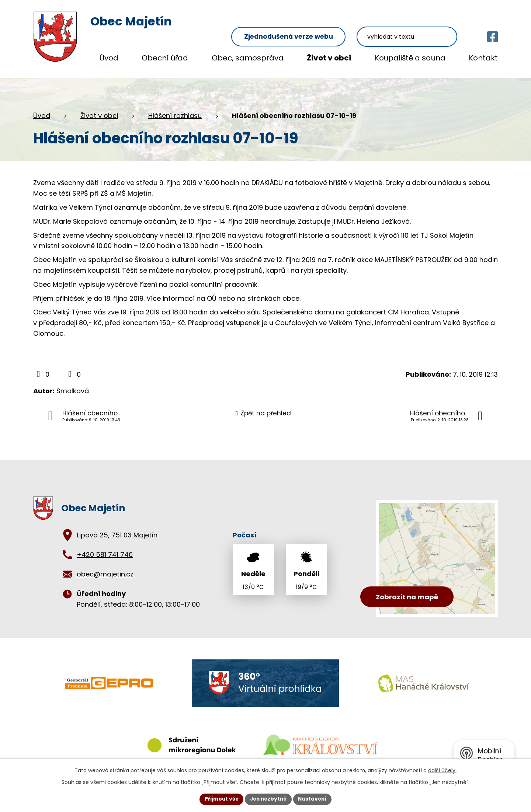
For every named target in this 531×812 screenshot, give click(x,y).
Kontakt (483, 58)
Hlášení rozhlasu (175, 109)
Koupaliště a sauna (410, 58)
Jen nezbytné (268, 799)
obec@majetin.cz (105, 567)
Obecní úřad (165, 58)
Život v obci (329, 58)
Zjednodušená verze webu (306, 23)
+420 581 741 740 (105, 548)
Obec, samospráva (248, 58)
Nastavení (314, 799)
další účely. (442, 770)
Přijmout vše (220, 799)
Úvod (109, 58)
